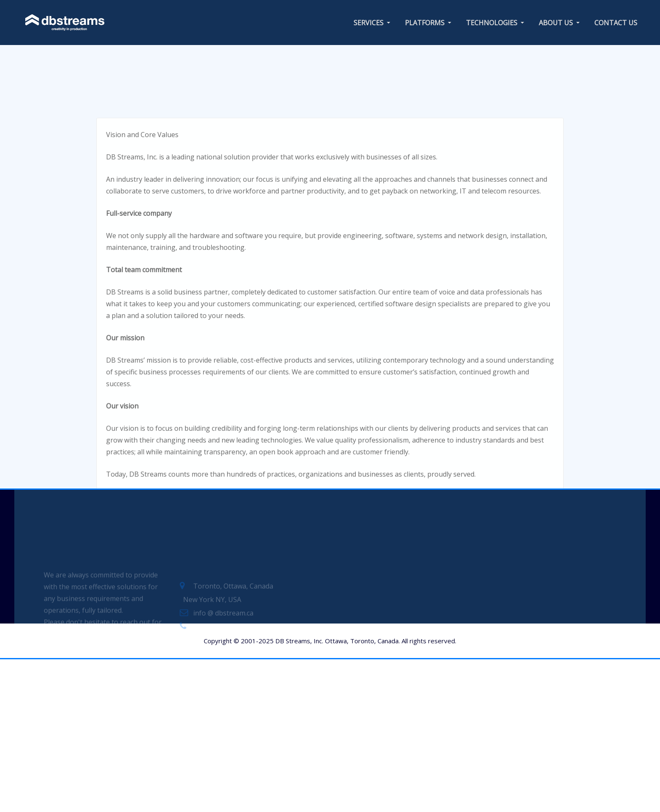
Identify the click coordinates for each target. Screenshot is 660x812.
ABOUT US (559, 23)
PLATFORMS (428, 23)
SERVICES (372, 23)
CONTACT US (616, 23)
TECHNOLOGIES (495, 23)
